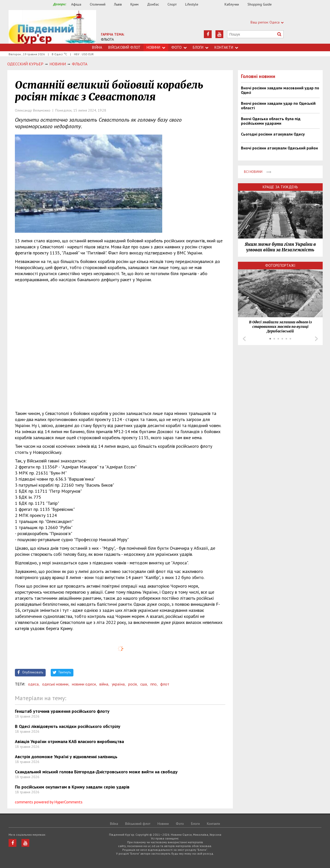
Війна (97, 47)
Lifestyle (192, 4)
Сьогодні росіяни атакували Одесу (273, 134)
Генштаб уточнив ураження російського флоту (62, 711)
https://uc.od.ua (52, 27)
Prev (244, 339)
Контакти (226, 47)
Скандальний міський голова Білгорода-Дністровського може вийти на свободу (96, 772)
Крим (134, 4)
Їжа (214, 4)
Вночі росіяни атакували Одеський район (279, 148)
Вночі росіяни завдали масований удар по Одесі (280, 90)
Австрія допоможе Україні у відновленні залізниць (66, 757)
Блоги (201, 47)
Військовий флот (124, 47)
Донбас (153, 4)
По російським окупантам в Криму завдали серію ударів (72, 787)
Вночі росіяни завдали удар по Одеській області (278, 106)
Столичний (98, 4)
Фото (179, 47)
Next (316, 339)
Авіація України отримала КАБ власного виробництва (69, 741)
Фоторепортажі (280, 265)
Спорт (172, 4)
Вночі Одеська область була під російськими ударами (271, 121)
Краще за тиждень (280, 187)
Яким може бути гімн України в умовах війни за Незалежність (280, 247)
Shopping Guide (260, 4)
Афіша (76, 4)
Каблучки (232, 4)
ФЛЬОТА (107, 39)
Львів (118, 4)
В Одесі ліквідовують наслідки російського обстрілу (68, 726)
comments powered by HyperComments (49, 802)
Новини (156, 47)
